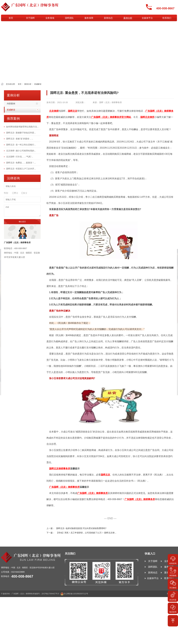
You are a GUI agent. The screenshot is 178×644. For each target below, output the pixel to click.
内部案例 (11, 104)
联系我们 (167, 18)
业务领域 (50, 18)
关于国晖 (30, 18)
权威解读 (38, 84)
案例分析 (128, 18)
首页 (11, 18)
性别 (6, 193)
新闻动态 (108, 18)
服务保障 (89, 18)
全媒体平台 (147, 18)
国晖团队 (69, 18)
